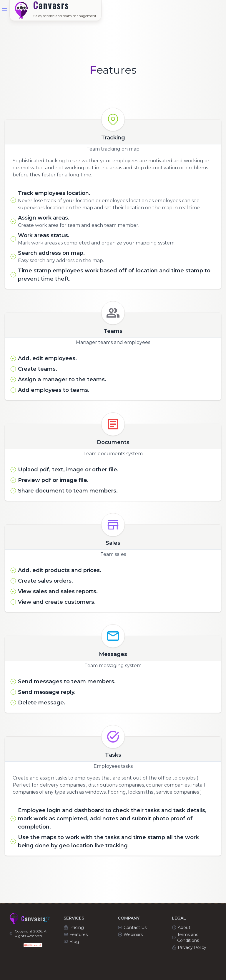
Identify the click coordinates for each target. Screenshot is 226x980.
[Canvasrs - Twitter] (46, 919)
